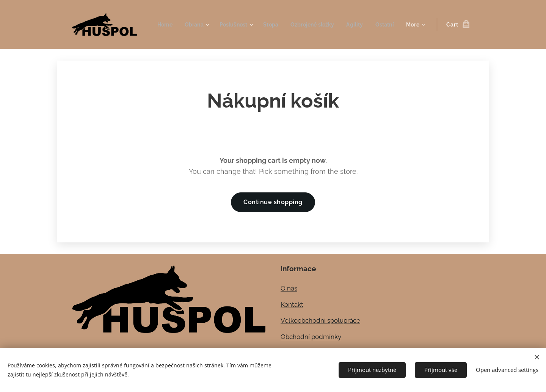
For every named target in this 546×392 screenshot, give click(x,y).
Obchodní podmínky (311, 337)
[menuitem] (188, 25)
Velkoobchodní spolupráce (320, 320)
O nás (289, 288)
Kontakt (292, 304)
